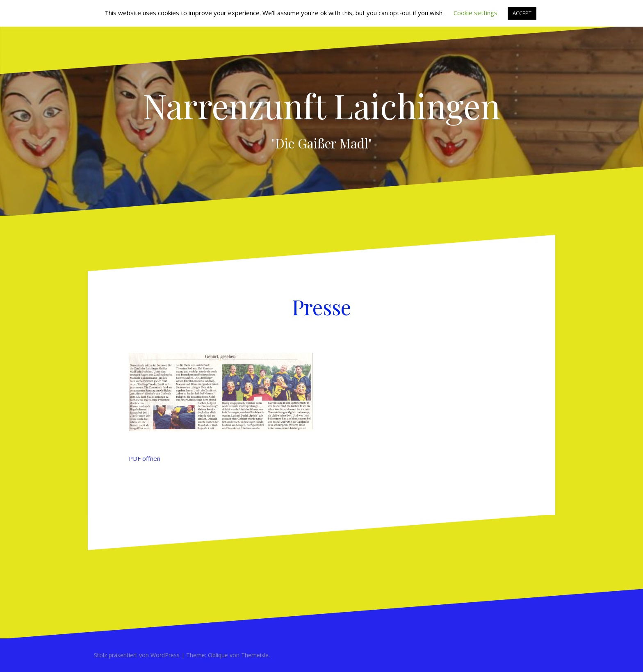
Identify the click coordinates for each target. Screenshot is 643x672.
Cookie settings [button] (475, 13)
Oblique (218, 655)
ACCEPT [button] (522, 13)
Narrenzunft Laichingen (322, 105)
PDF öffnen (145, 458)
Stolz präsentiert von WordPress (137, 655)
